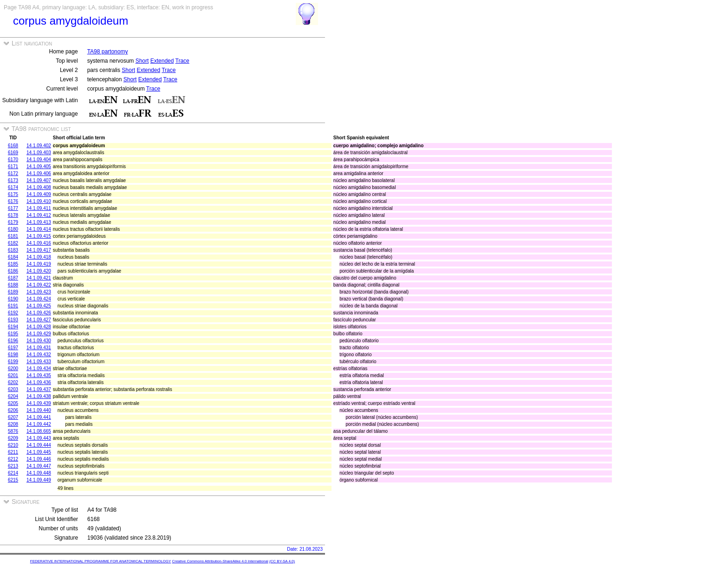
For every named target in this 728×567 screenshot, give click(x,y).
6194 (13, 327)
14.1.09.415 (39, 236)
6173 (13, 180)
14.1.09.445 (39, 452)
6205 (13, 403)
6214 (13, 473)
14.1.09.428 (39, 327)
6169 (13, 153)
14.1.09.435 (39, 375)
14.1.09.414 (39, 229)
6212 (13, 459)
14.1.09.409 (39, 194)
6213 (13, 466)
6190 (13, 299)
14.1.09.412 (39, 215)
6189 (13, 292)
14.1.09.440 (39, 410)
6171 (13, 166)
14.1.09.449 (39, 480)
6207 (13, 417)
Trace (182, 61)
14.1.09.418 (39, 257)
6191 (13, 306)
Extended (162, 61)
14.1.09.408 (39, 187)
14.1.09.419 (39, 264)
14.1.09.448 (39, 473)
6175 (13, 194)
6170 (13, 160)
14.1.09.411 (39, 208)
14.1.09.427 (39, 320)
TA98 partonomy (108, 52)
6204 (13, 396)
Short (142, 61)
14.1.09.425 (39, 306)
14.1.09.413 (39, 222)
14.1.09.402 (39, 146)
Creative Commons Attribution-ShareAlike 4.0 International (220, 561)
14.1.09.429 (39, 334)
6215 (13, 480)
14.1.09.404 (39, 160)
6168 (13, 146)
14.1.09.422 (39, 285)
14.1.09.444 (39, 445)
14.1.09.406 (39, 173)
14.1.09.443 (39, 438)
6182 (13, 243)
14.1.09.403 (39, 153)
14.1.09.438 (39, 396)
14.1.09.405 (39, 166)
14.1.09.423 (39, 292)
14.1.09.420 (39, 271)
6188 (13, 285)
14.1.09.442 (39, 424)
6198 (13, 355)
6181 (13, 236)
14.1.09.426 (39, 313)
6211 (13, 452)
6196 (13, 341)
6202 (13, 382)
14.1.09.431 (39, 348)
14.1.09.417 (39, 250)
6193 (13, 320)
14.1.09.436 (39, 382)
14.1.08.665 (39, 431)
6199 (13, 362)
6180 (13, 229)
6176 (13, 201)
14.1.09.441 (39, 417)
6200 (13, 368)
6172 (13, 173)
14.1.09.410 (39, 201)
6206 (13, 410)
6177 (13, 208)
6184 (13, 257)
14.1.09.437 (39, 389)
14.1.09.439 (39, 403)
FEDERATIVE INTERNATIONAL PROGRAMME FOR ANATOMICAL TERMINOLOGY (101, 561)
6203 (13, 389)
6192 (13, 313)
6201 (13, 375)
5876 (13, 431)
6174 (13, 187)
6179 (13, 222)
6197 (13, 348)
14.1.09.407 (39, 180)
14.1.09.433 (39, 362)
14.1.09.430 (39, 341)
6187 (13, 278)
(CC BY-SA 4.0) (282, 561)
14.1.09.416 (39, 243)
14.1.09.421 (39, 278)
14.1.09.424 (39, 299)
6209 (13, 438)
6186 (13, 271)
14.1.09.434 (39, 368)
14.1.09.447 (39, 466)
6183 (13, 250)
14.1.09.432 (39, 355)
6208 (13, 424)
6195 (13, 334)
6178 (13, 215)
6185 (13, 264)
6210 (13, 445)
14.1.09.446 (39, 459)
